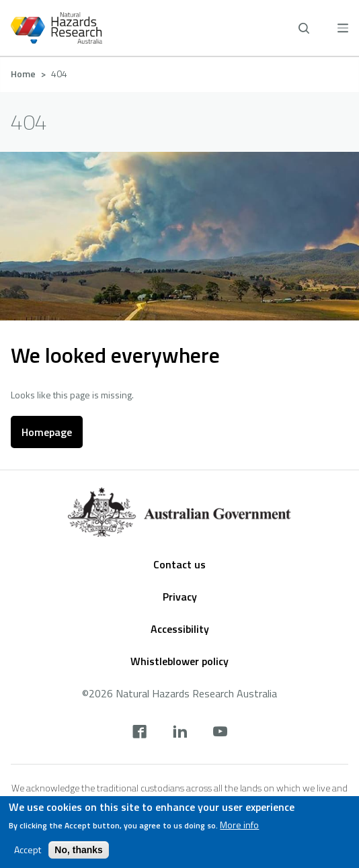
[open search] (304, 28)
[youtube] (220, 733)
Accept (28, 850)
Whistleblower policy (179, 661)
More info (239, 825)
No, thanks (79, 850)
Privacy (180, 597)
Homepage (47, 432)
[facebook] (139, 733)
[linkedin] (180, 733)
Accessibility (180, 629)
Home (23, 74)
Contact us (179, 564)
